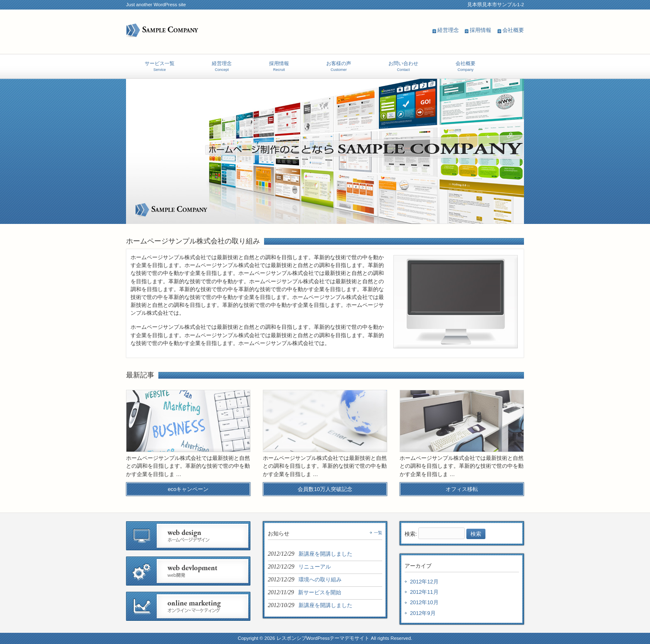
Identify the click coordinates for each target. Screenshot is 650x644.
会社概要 (513, 30)
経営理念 (448, 30)
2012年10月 (424, 602)
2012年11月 (424, 592)
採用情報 (480, 30)
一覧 (378, 533)
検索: (411, 534)
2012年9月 (423, 613)
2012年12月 (424, 582)
